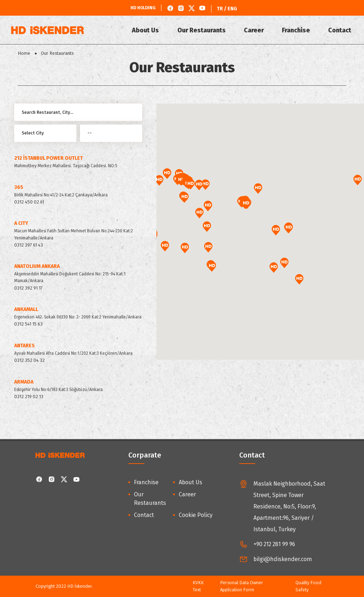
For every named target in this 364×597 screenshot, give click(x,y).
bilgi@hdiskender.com (283, 559)
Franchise (297, 30)
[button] (246, 204)
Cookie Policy (196, 515)
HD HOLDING (143, 8)
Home (24, 53)
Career (255, 30)
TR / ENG (227, 9)
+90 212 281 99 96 (274, 544)
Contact (340, 30)
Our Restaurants (203, 30)
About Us (148, 30)
